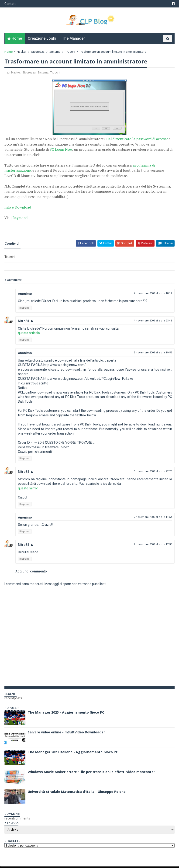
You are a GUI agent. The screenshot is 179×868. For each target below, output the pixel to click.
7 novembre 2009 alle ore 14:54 (153, 518)
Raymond (20, 219)
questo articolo (29, 335)
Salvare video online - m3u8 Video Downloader (67, 734)
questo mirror (28, 490)
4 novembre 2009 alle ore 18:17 (153, 295)
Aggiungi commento (31, 573)
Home (17, 40)
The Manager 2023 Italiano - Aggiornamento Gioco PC (73, 754)
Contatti (11, 4)
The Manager (73, 40)
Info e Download (18, 209)
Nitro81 (24, 323)
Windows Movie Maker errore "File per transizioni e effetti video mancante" (92, 773)
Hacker (22, 53)
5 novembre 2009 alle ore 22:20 (153, 473)
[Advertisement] (59, 229)
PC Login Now (61, 151)
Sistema (55, 53)
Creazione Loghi (42, 40)
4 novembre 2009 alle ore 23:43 (153, 322)
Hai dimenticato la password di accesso (138, 140)
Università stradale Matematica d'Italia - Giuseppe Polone (77, 793)
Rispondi (25, 309)
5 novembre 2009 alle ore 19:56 (153, 354)
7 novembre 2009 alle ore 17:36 (153, 546)
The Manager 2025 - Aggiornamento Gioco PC (66, 714)
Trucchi (70, 53)
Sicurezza (38, 53)
